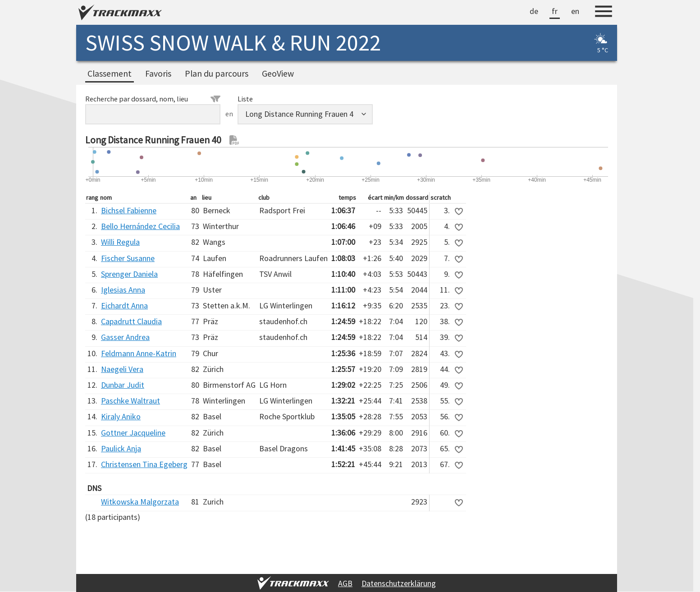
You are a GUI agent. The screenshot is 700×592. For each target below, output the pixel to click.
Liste (245, 99)
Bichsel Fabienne (129, 210)
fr (555, 11)
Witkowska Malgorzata (140, 502)
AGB (345, 583)
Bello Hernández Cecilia (140, 226)
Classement (110, 73)
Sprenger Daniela (129, 274)
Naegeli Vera (122, 369)
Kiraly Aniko (121, 416)
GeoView (278, 73)
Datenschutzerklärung (399, 583)
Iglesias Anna (123, 290)
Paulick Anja (121, 448)
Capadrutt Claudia (131, 321)
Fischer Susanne (128, 258)
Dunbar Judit (123, 385)
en (575, 11)
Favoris (158, 73)
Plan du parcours (217, 73)
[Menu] (604, 13)
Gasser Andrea (125, 337)
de (534, 11)
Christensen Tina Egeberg (144, 464)
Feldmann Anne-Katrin (139, 353)
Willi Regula (120, 242)
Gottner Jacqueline (133, 433)
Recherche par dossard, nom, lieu (153, 99)
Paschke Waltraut (130, 401)
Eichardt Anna (124, 305)
